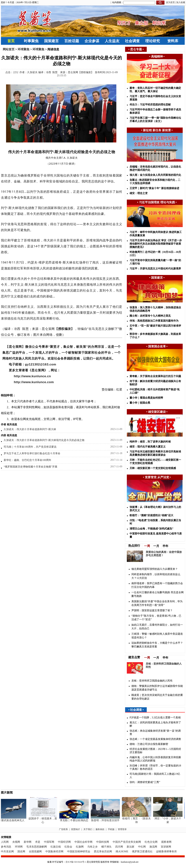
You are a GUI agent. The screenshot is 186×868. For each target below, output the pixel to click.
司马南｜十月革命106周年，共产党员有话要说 (30, 447)
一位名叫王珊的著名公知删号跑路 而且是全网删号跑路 (158, 594)
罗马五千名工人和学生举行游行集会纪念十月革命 (32, 453)
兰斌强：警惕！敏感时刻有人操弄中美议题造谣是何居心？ (157, 636)
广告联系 (63, 829)
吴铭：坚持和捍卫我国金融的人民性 (152, 681)
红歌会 (68, 847)
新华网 (28, 842)
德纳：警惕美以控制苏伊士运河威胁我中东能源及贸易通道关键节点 (157, 688)
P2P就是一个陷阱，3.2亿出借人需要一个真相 (155, 718)
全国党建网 (35, 852)
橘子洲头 (106, 847)
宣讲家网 (166, 847)
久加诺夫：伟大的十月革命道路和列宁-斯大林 (30, 429)
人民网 (5, 842)
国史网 (21, 852)
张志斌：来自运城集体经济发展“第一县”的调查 (155, 732)
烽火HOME (122, 852)
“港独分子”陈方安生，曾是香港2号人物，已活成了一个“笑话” (156, 618)
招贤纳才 (76, 829)
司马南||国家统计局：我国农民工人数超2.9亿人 (155, 776)
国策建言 (51, 41)
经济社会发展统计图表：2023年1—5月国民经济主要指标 (155, 751)
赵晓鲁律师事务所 (167, 852)
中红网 (142, 847)
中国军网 (49, 842)
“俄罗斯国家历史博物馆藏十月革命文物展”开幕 (31, 467)
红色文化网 (151, 842)
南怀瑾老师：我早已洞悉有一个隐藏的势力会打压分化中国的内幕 (157, 585)
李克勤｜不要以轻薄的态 (75, 820)
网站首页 (9, 49)
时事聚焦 (31, 41)
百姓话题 (72, 41)
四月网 (119, 847)
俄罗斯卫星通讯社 (142, 852)
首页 (11, 41)
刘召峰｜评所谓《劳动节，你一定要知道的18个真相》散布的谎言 (155, 767)
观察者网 (166, 842)
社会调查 (132, 41)
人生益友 (112, 41)
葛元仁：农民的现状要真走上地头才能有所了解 (155, 724)
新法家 (130, 847)
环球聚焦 (24, 49)
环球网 (19, 847)
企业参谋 (92, 41)
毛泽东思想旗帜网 (37, 847)
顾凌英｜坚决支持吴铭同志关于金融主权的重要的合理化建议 (157, 697)
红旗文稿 (56, 847)
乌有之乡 (92, 847)
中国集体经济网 (54, 852)
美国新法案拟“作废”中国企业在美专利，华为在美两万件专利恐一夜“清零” (157, 603)
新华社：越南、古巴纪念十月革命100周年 (27, 460)
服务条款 (100, 829)
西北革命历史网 (103, 852)
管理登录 (122, 829)
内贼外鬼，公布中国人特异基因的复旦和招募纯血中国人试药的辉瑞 (155, 759)
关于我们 (88, 829)
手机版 (111, 829)
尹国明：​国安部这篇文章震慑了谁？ (152, 610)
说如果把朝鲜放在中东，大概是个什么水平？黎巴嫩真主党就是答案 (157, 645)
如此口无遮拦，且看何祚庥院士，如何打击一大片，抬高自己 (157, 627)
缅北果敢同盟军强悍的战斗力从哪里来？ (155, 569)
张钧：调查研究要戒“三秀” (145, 782)
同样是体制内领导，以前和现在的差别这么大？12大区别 (156, 576)
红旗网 (80, 847)
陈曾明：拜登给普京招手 (106, 820)
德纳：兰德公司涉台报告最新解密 (149, 744)
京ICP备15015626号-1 (76, 862)
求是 (38, 842)
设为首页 (170, 2)
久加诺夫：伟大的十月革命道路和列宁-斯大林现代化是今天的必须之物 (44, 440)
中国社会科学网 (83, 842)
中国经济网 (64, 842)
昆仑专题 (136, 49)
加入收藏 (181, 2)
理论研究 (153, 41)
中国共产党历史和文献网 (127, 842)
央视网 (16, 842)
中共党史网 (7, 852)
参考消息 (6, 847)
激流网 (153, 847)
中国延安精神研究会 (79, 852)
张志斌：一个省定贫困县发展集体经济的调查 (155, 739)
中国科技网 (103, 842)
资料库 (173, 41)
